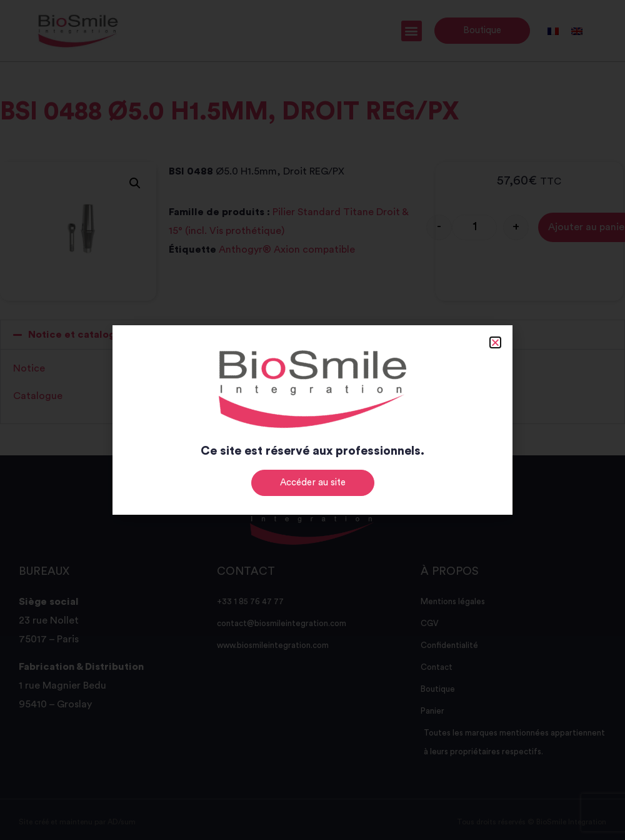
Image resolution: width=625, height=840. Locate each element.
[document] (312, 420)
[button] (495, 342)
